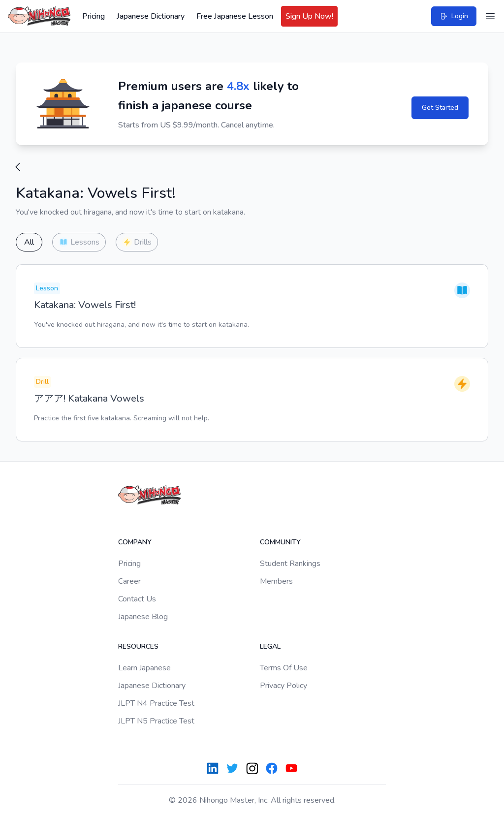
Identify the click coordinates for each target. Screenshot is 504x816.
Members (276, 581)
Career (129, 581)
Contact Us (137, 599)
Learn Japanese (144, 668)
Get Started (440, 108)
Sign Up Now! (309, 16)
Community (280, 542)
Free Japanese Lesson (235, 16)
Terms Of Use (284, 668)
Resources (138, 646)
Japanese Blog (143, 617)
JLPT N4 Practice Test (156, 703)
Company (135, 542)
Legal (270, 646)
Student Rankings (290, 564)
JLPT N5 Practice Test (156, 721)
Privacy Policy (283, 686)
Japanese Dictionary (151, 16)
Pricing (94, 16)
